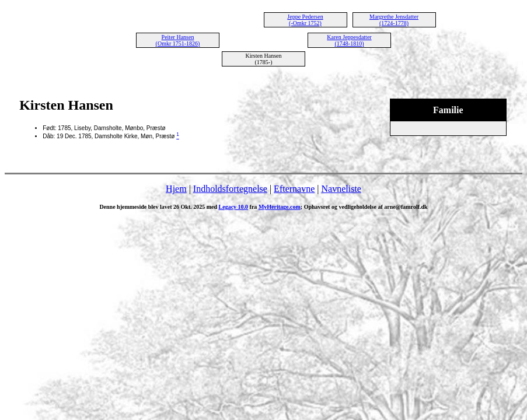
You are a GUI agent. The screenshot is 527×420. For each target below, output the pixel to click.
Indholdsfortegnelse (230, 189)
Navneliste (341, 189)
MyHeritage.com (280, 207)
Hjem (176, 189)
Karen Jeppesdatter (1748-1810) (349, 40)
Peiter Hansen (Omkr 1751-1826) (178, 40)
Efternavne (294, 189)
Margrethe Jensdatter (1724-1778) (394, 20)
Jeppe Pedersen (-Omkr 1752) (305, 20)
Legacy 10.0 (234, 207)
